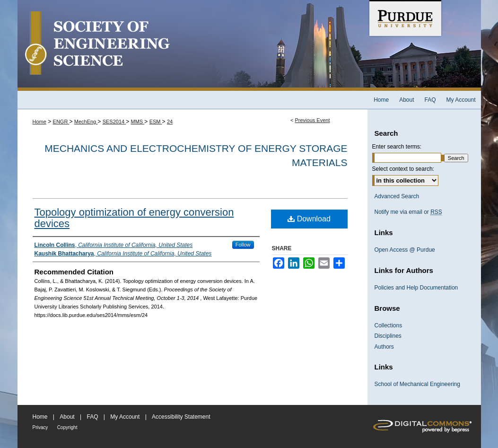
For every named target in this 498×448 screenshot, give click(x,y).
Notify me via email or (408, 212)
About (67, 417)
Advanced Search (397, 196)
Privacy (40, 427)
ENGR (61, 122)
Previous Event (312, 120)
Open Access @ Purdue (405, 250)
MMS (138, 122)
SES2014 (114, 122)
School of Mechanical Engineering (417, 384)
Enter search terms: (397, 147)
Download (309, 219)
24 (170, 122)
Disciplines (388, 336)
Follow (243, 245)
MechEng (86, 122)
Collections (389, 325)
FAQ (92, 417)
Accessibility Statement (181, 417)
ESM (156, 122)
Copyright (67, 427)
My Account (125, 417)
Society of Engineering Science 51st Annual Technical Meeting (192, 45)
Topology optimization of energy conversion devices (134, 218)
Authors (384, 347)
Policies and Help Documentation (416, 288)
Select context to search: (403, 169)
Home (39, 122)
